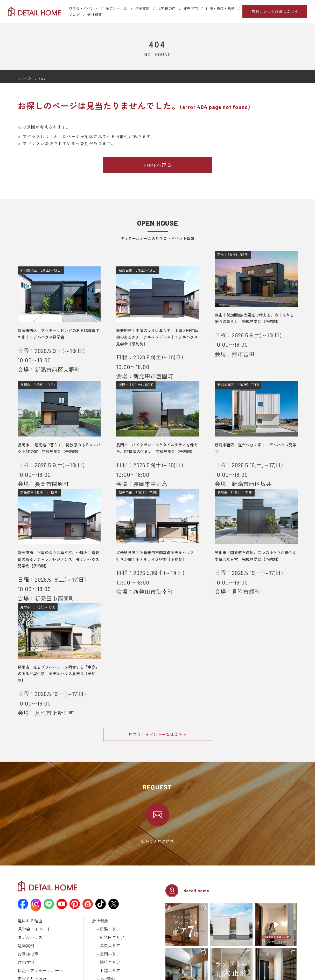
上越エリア (108, 897)
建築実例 (142, 8)
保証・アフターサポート (36, 897)
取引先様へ (100, 951)
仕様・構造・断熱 (220, 8)
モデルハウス (116, 8)
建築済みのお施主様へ (108, 944)
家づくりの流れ (29, 904)
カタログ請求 (102, 938)
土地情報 (98, 924)
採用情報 (98, 931)
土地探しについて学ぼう (44, 931)
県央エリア (108, 877)
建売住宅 (191, 8)
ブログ (74, 15)
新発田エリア (110, 870)
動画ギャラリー (29, 951)
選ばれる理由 (28, 857)
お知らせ (98, 911)
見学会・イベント (83, 8)
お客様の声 (166, 8)
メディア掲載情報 (31, 958)
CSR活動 (106, 904)
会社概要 (95, 15)
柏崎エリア (108, 890)
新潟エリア (108, 863)
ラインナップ (28, 938)
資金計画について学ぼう (44, 924)
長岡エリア (108, 884)
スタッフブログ (103, 917)
